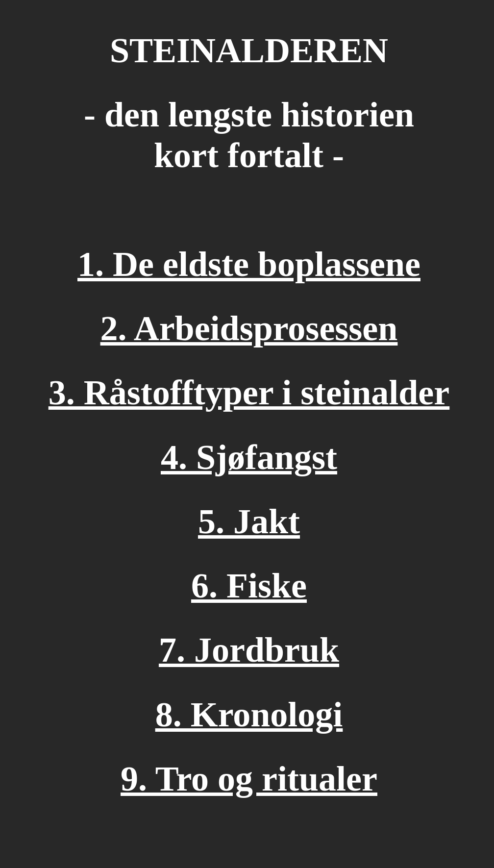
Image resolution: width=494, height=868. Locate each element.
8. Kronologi (249, 715)
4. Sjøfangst (249, 457)
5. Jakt (249, 521)
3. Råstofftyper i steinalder (249, 393)
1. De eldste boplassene (249, 264)
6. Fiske (249, 586)
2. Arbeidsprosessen (249, 328)
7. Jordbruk (249, 650)
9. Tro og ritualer (249, 779)
